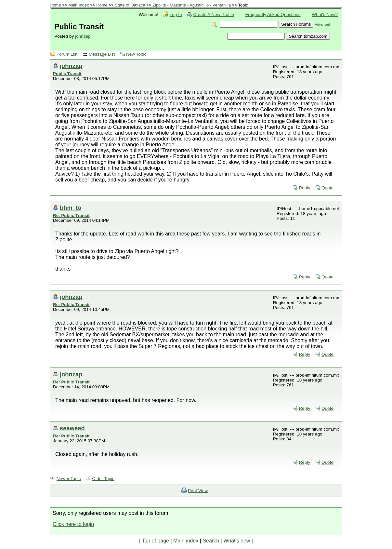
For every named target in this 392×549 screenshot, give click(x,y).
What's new (237, 541)
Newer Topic (69, 479)
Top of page (155, 541)
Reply (304, 188)
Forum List (67, 54)
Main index (186, 541)
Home (55, 5)
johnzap (83, 36)
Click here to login (73, 524)
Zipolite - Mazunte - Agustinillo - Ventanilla (192, 5)
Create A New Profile (213, 14)
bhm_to (71, 208)
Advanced (322, 25)
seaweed (72, 428)
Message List (102, 54)
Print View (198, 491)
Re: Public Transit (71, 215)
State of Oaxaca (130, 5)
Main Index (79, 5)
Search (211, 541)
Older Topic (103, 479)
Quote (327, 188)
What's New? (325, 14)
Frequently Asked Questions (273, 14)
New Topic (136, 54)
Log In (176, 14)
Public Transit (67, 74)
